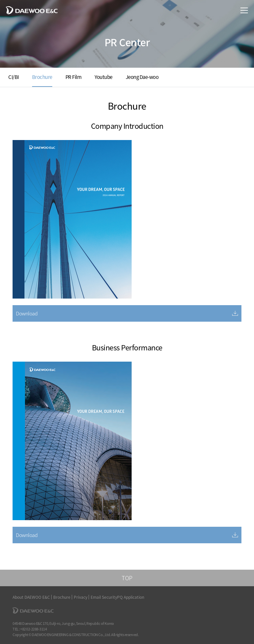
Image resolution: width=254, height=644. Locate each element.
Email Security (104, 597)
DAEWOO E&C (32, 10)
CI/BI (14, 77)
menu (244, 10)
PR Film (74, 77)
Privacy (81, 597)
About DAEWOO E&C (31, 597)
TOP (127, 578)
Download (27, 313)
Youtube (104, 77)
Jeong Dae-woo (142, 77)
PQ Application (131, 597)
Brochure (42, 77)
